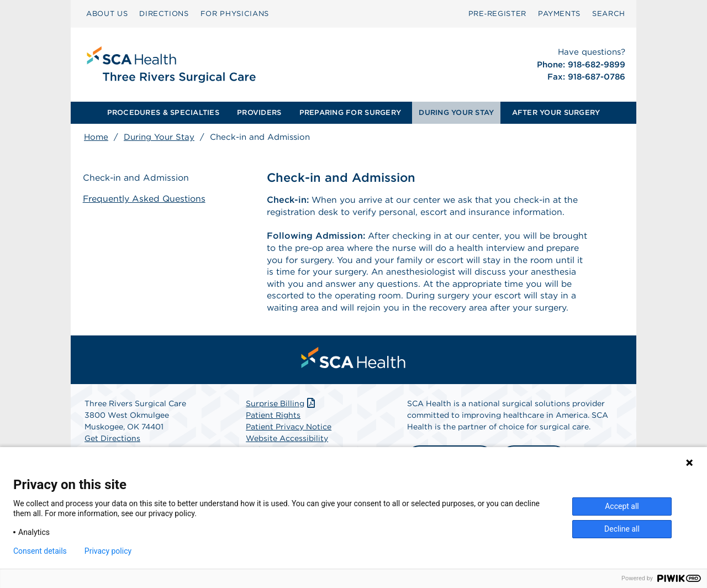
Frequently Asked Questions (146, 199)
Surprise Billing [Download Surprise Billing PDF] (281, 418)
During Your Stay (159, 137)
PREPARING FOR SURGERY (350, 112)
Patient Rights (273, 429)
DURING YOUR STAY (456, 112)
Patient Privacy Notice (289, 441)
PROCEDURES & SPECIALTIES (163, 112)
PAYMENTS (559, 14)
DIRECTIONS (164, 14)
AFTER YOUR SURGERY (556, 112)
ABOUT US (107, 14)
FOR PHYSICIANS (235, 14)
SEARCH (609, 14)
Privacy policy (108, 551)
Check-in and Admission (137, 178)
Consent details (40, 551)
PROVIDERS (259, 112)
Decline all (622, 529)
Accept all (622, 506)
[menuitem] (107, 14)
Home (96, 137)
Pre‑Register (497, 14)
